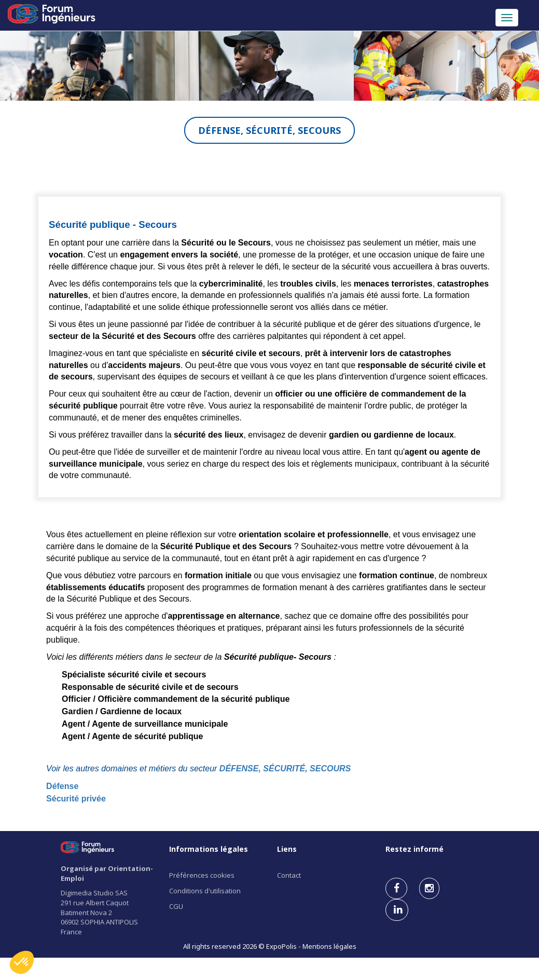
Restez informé (414, 849)
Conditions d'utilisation (205, 891)
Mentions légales (329, 946)
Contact (289, 875)
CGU (176, 906)
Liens (287, 849)
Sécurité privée (76, 799)
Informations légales (209, 849)
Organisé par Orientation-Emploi (107, 873)
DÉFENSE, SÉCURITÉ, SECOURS (285, 768)
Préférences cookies (202, 875)
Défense (62, 786)
